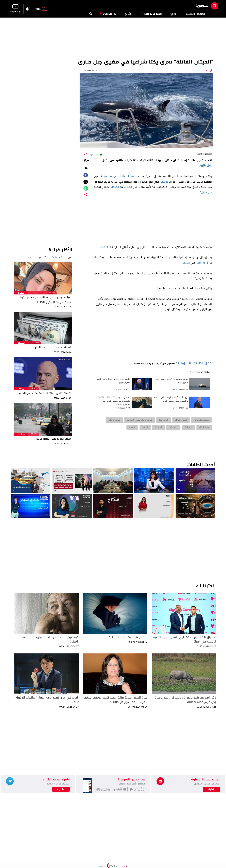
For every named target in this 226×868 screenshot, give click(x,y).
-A (86, 168)
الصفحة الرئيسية (195, 14)
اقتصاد (21, 343)
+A (86, 161)
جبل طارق (206, 166)
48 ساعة (57, 257)
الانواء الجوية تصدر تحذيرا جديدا (54, 439)
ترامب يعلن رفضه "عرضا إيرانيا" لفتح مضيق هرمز (114, 381)
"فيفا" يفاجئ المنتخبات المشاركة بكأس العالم (45, 393)
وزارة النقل (202, 263)
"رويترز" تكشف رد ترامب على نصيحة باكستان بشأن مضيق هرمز (171, 399)
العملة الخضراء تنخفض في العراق (53, 347)
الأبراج (128, 14)
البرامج (174, 14)
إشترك (61, 789)
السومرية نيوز (151, 14)
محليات (21, 293)
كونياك (165, 182)
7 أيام (42, 257)
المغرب (128, 187)
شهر (30, 257)
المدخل (115, 187)
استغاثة (103, 247)
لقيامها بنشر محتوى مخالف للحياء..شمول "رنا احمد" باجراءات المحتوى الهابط (46, 300)
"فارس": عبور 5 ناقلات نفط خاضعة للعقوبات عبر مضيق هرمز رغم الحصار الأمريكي (114, 401)
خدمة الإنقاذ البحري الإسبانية (120, 177)
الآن (70, 257)
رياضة (21, 389)
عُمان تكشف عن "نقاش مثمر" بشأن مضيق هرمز (171, 381)
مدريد (187, 263)
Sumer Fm (110, 14)
